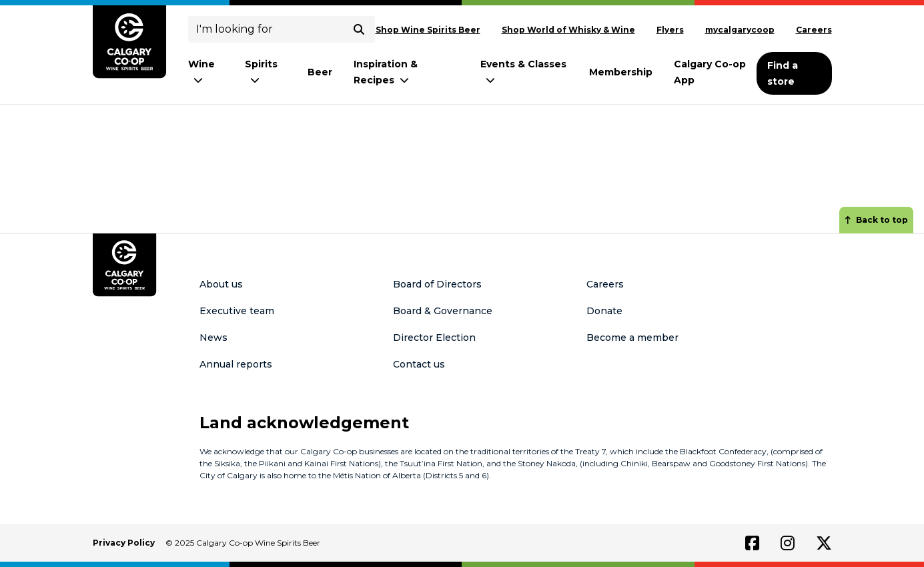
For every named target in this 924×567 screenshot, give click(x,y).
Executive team (237, 311)
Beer (320, 72)
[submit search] (359, 29)
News (213, 338)
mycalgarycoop (740, 30)
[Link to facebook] (752, 543)
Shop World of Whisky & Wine (568, 30)
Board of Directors (437, 284)
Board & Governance (443, 311)
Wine (201, 72)
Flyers (670, 30)
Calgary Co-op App (710, 72)
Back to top (876, 220)
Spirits (261, 72)
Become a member (632, 338)
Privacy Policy (124, 543)
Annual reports (236, 364)
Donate (604, 311)
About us (221, 284)
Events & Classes (523, 72)
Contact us (419, 364)
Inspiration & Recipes (386, 72)
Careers (814, 30)
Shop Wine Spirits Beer (428, 30)
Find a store (783, 73)
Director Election (434, 338)
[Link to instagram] (788, 543)
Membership (621, 72)
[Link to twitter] (824, 543)
